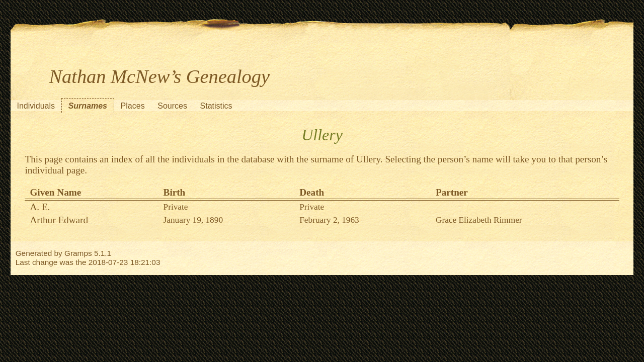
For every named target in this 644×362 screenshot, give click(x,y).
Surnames (88, 106)
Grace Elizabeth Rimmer (479, 220)
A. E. (40, 207)
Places (133, 106)
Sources (172, 106)
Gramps (78, 253)
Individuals (36, 106)
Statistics (216, 106)
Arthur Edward (59, 220)
